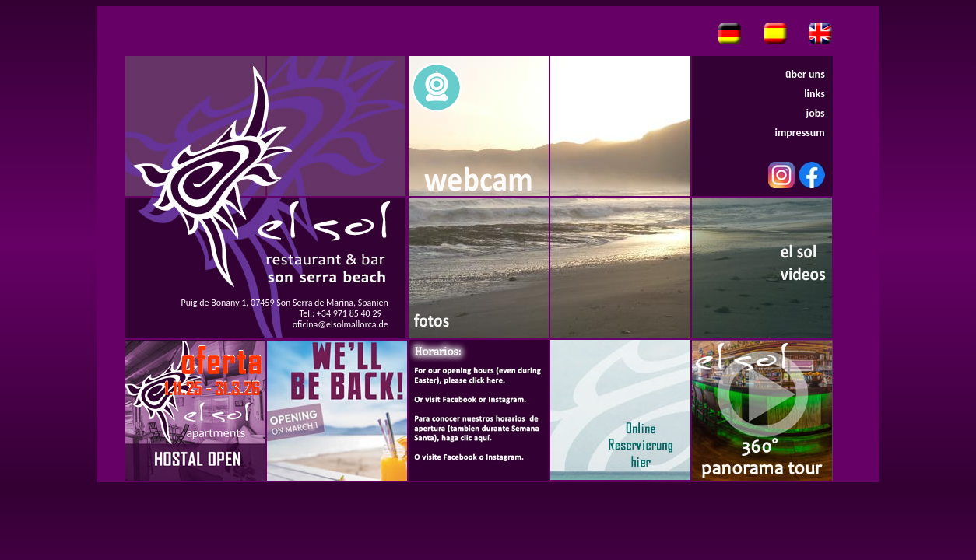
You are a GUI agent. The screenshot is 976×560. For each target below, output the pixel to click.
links (815, 94)
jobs (816, 113)
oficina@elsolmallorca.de (341, 324)
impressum (799, 133)
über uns (805, 74)
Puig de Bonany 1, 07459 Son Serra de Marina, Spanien (285, 303)
